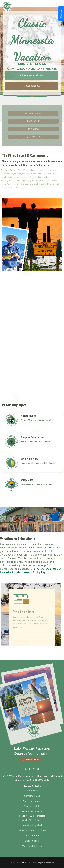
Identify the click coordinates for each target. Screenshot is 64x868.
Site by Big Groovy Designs (44, 862)
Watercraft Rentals (32, 801)
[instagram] (34, 768)
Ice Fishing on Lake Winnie (32, 830)
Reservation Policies (32, 811)
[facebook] (30, 768)
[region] (32, 52)
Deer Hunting (32, 841)
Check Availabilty (32, 806)
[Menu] (60, 4)
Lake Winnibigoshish (32, 825)
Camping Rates (32, 796)
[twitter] (26, 768)
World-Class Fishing (32, 820)
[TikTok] (38, 768)
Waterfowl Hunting (32, 846)
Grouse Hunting (32, 836)
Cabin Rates (32, 791)
